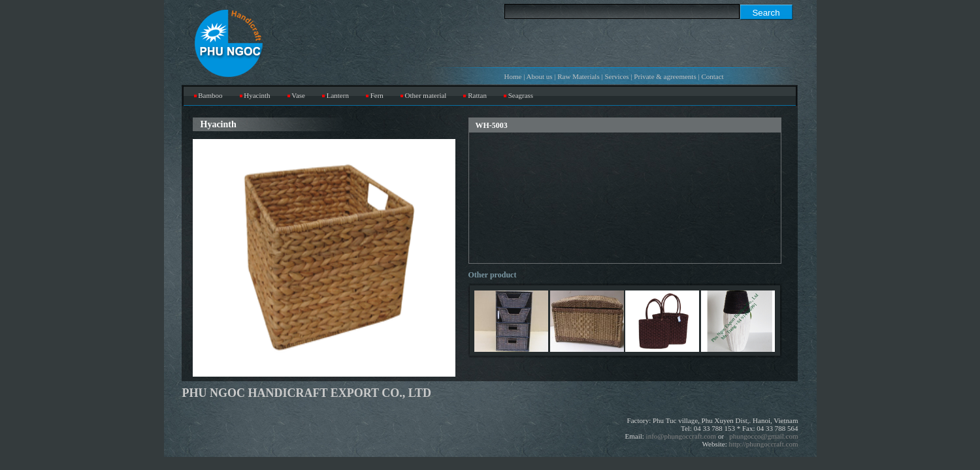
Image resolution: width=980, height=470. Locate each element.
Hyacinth (257, 95)
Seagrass (521, 95)
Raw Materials (578, 76)
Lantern (338, 95)
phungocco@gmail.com (763, 436)
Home (513, 76)
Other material (426, 95)
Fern (377, 95)
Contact (712, 76)
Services (616, 76)
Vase (298, 95)
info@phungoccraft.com (681, 436)
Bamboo (210, 95)
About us (540, 76)
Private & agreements (665, 76)
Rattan (477, 95)
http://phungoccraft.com (764, 444)
